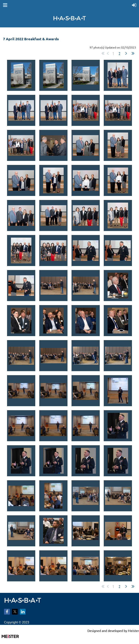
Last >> (133, 53)
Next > (126, 53)
